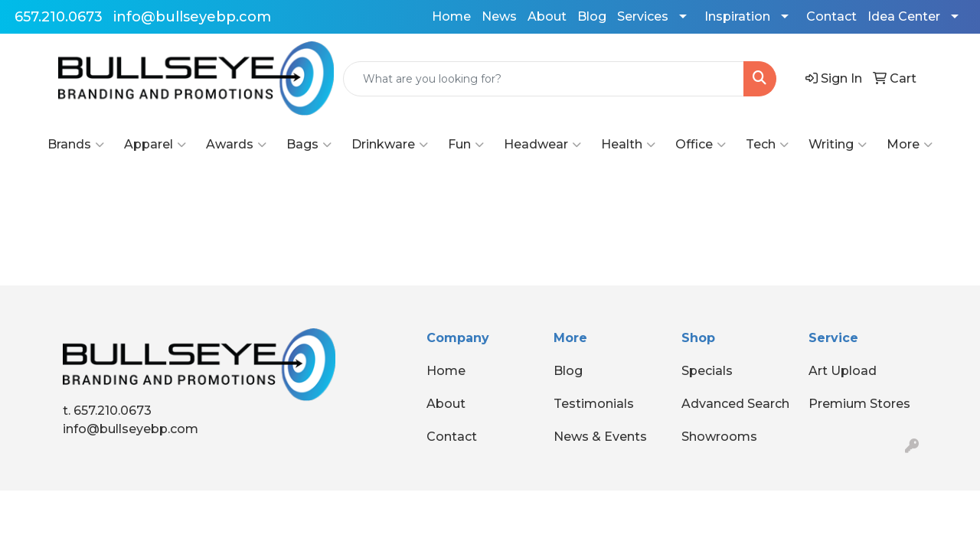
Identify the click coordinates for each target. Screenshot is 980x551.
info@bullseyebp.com (192, 17)
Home (451, 16)
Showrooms (719, 437)
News (499, 16)
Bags (309, 145)
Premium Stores (859, 404)
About (547, 16)
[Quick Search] (544, 79)
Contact (831, 16)
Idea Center (904, 16)
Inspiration (737, 16)
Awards (236, 145)
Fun (466, 145)
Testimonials (594, 404)
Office (701, 145)
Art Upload (843, 371)
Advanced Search (735, 404)
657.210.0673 (59, 17)
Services (643, 16)
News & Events (600, 437)
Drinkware (390, 145)
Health (628, 145)
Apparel (155, 145)
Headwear (542, 145)
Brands (76, 145)
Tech (767, 145)
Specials (707, 371)
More (910, 145)
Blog (592, 16)
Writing (838, 145)
